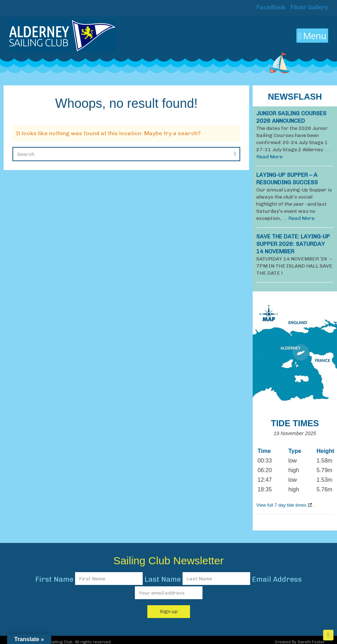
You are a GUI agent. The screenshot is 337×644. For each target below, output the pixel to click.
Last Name (163, 579)
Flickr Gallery (309, 7)
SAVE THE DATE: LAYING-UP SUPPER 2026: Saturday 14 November (293, 244)
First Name (54, 579)
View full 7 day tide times (281, 505)
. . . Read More (298, 218)
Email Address (277, 579)
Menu (312, 36)
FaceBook (270, 7)
